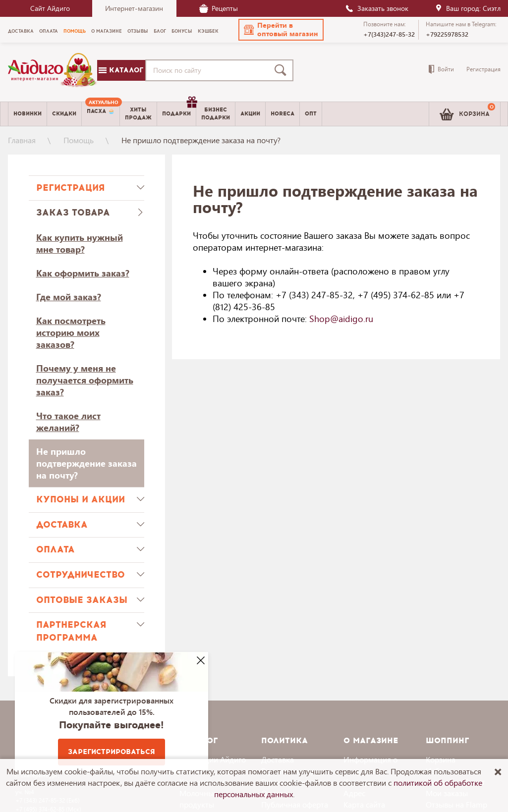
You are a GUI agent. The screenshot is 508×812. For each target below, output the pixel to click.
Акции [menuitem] (250, 114)
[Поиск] (282, 70)
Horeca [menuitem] (282, 114)
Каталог (121, 70)
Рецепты (219, 8)
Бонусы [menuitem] (182, 31)
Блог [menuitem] (160, 31)
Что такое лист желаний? (68, 422)
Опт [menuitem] (311, 114)
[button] (281, 30)
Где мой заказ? (69, 297)
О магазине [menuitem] (107, 31)
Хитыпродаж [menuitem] (138, 113)
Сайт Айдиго (50, 8)
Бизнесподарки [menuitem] (216, 113)
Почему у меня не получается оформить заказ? (85, 380)
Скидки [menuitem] (64, 114)
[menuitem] (101, 114)
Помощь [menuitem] (75, 31)
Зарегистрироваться (112, 752)
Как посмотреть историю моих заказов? (71, 332)
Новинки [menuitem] (28, 114)
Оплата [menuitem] (49, 31)
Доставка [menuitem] (21, 31)
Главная (22, 140)
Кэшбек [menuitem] (208, 31)
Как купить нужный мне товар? (80, 243)
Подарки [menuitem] (179, 110)
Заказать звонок (377, 8)
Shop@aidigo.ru (341, 319)
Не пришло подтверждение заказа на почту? (86, 463)
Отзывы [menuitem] (138, 31)
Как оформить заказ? (83, 273)
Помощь (79, 140)
